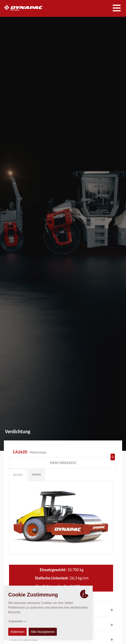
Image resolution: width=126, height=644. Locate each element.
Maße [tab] (36, 474)
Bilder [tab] (18, 475)
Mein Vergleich (82, 462)
